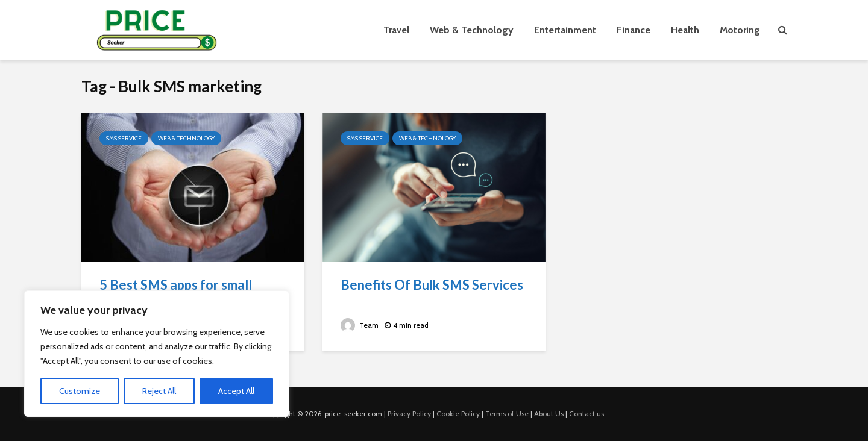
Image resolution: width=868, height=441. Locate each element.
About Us (549, 414)
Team (360, 325)
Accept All (236, 391)
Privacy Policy (409, 414)
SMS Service (124, 138)
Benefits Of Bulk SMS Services (432, 285)
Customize (80, 391)
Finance (634, 30)
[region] (157, 354)
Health (685, 30)
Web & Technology (472, 30)
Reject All (159, 391)
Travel (396, 30)
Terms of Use (507, 414)
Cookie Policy (458, 414)
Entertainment (565, 30)
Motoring (740, 30)
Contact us (587, 414)
